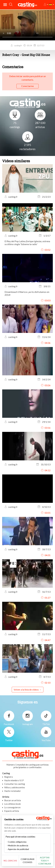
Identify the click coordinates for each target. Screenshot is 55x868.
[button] (46, 5)
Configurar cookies (27, 861)
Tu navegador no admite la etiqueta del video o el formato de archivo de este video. (27, 25)
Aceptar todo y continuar (45, 861)
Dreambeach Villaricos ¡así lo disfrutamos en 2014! (27, 293)
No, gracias (10, 861)
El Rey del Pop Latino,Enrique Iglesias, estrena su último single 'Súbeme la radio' (27, 243)
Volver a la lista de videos (26, 690)
